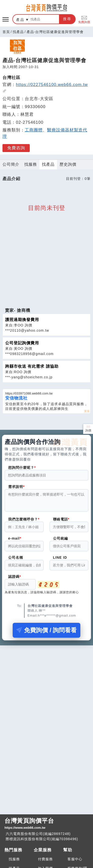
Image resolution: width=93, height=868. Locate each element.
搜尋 (67, 19)
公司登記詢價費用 (22, 343)
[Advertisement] (47, 273)
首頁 (6, 32)
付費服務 (45, 859)
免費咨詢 (16, 148)
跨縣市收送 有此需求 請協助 (32, 366)
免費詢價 (84, 19)
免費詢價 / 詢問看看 (46, 633)
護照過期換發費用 (22, 320)
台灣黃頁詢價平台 (46, 824)
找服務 (31, 164)
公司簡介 (11, 164)
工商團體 (34, 130)
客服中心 (75, 859)
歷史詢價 (68, 164)
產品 (20, 20)
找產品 (18, 32)
